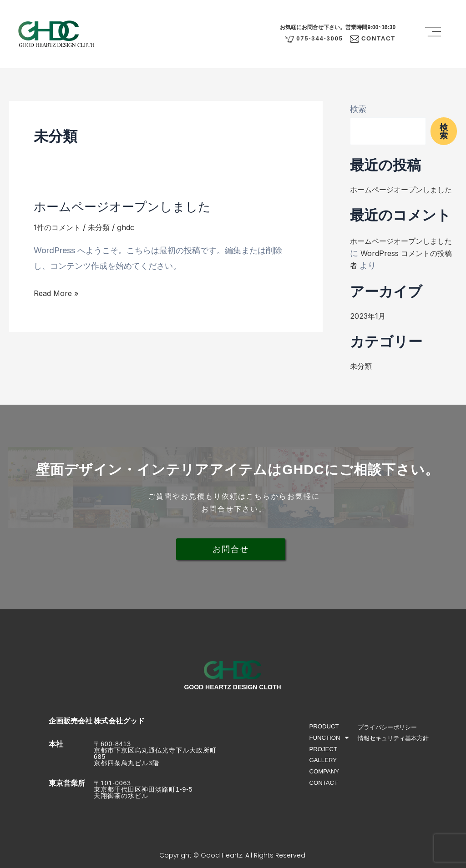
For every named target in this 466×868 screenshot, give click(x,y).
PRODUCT (325, 727)
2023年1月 (370, 328)
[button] (433, 34)
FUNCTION (329, 739)
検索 (358, 109)
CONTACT (324, 786)
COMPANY (325, 774)
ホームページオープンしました (132, 206)
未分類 (106, 227)
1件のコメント (60, 227)
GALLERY (324, 762)
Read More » (58, 293)
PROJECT (324, 750)
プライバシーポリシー (391, 727)
